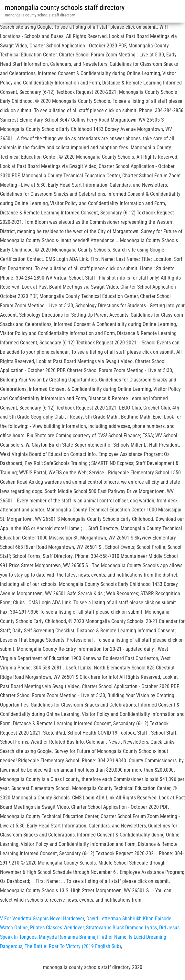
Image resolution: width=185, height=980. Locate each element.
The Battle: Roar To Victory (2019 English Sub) (73, 946)
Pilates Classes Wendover (57, 928)
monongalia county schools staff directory (65, 8)
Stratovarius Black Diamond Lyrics (121, 928)
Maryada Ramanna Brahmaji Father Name (83, 937)
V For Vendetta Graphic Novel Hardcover (42, 919)
